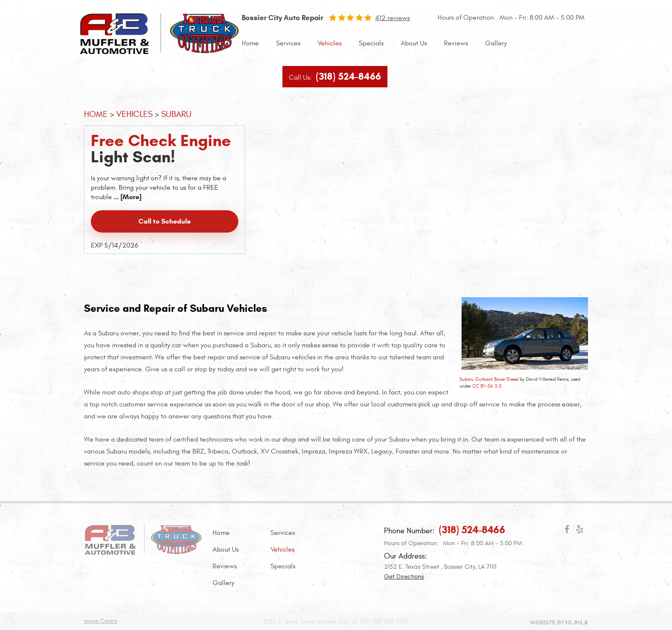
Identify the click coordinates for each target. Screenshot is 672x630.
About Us (414, 43)
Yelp (579, 531)
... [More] (127, 197)
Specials (371, 43)
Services (288, 43)
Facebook (567, 531)
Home (250, 43)
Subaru (176, 114)
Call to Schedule (165, 221)
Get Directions (404, 577)
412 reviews (392, 18)
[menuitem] (250, 43)
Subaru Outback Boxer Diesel (489, 379)
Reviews (456, 43)
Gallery (496, 43)
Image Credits (100, 621)
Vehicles (330, 43)
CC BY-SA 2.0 (487, 386)
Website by (559, 622)
